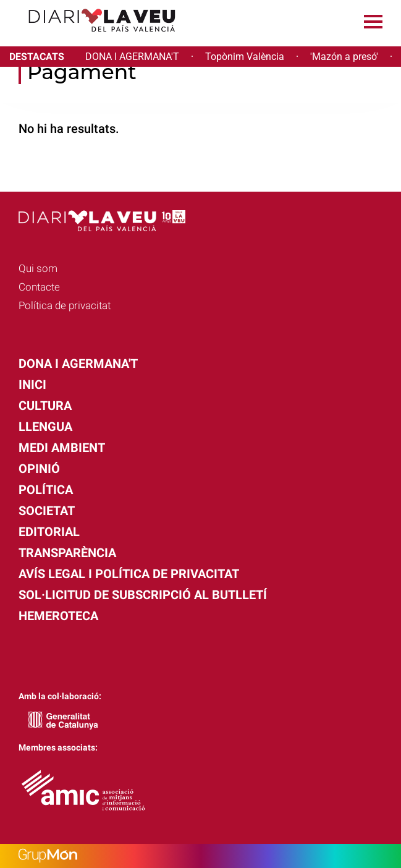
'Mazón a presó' (344, 57)
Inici (32, 385)
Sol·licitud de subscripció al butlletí (143, 595)
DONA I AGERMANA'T (132, 57)
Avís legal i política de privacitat (129, 574)
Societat (47, 511)
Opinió (39, 469)
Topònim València (245, 57)
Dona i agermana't (78, 364)
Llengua (45, 427)
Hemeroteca (58, 616)
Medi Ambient (62, 448)
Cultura (45, 406)
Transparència (67, 553)
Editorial (49, 532)
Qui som (38, 268)
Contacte (39, 287)
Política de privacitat (65, 305)
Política (46, 490)
